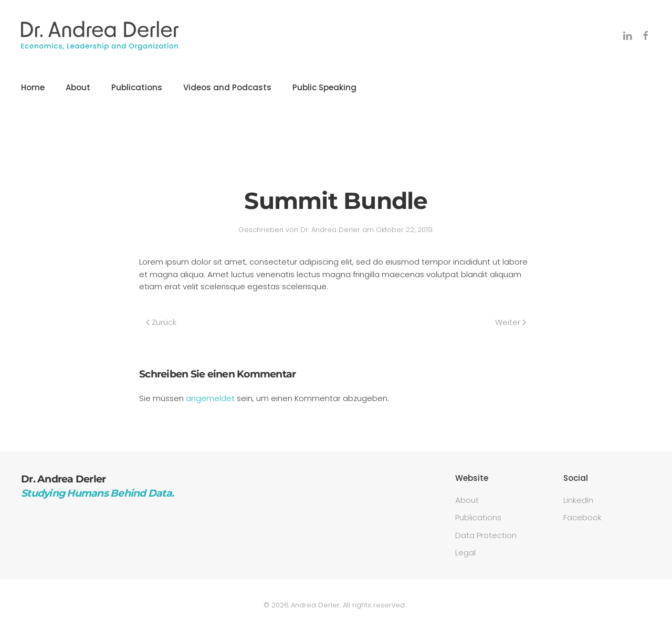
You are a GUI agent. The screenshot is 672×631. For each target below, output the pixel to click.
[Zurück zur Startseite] (100, 36)
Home (33, 87)
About (78, 87)
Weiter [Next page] (511, 322)
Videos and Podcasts (227, 87)
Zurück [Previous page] (161, 322)
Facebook (582, 517)
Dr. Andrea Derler (330, 230)
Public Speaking (324, 87)
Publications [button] (137, 87)
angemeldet (210, 398)
